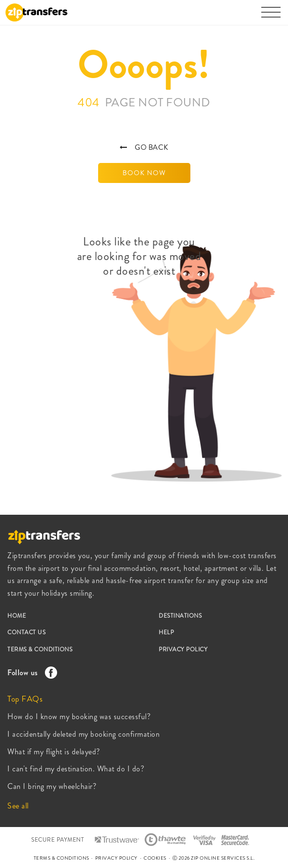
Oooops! (144, 65)
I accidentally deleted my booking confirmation (83, 734)
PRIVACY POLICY (183, 649)
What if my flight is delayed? (54, 752)
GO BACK (144, 147)
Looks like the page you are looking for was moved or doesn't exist (139, 256)
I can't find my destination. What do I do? (76, 769)
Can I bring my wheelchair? (52, 786)
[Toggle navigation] (271, 17)
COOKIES (155, 858)
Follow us (30, 673)
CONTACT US (26, 632)
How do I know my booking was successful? (79, 717)
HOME (17, 616)
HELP (166, 632)
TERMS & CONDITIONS (40, 649)
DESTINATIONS (180, 616)
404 (144, 102)
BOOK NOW (144, 173)
